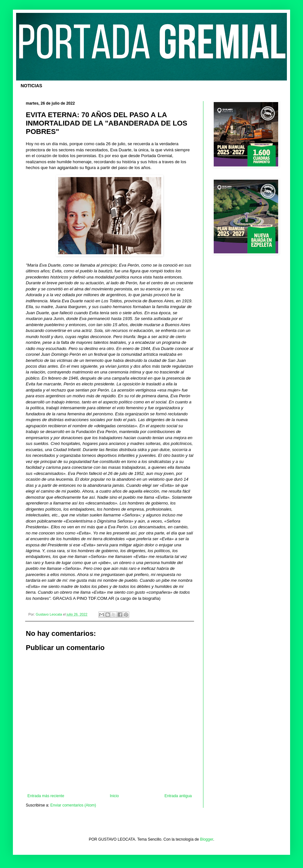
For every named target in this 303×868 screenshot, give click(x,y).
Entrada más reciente (46, 796)
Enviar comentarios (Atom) (73, 805)
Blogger (207, 839)
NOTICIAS (31, 86)
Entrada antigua (178, 796)
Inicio (114, 796)
